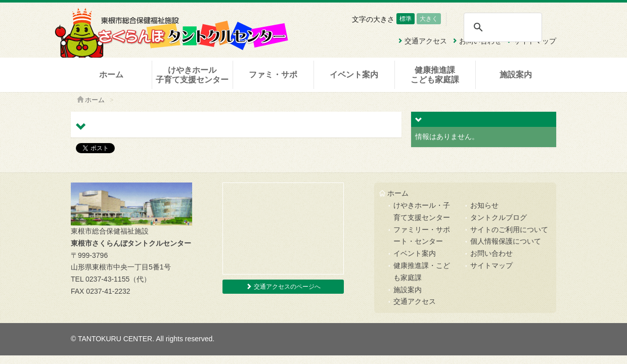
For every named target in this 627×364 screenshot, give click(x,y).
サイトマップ (491, 265)
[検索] (502, 27)
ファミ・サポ (273, 75)
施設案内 (516, 75)
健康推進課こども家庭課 (435, 75)
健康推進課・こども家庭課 (422, 271)
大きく (429, 19)
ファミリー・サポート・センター (422, 236)
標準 (406, 19)
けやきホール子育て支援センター (192, 75)
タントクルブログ (499, 217)
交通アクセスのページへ (283, 287)
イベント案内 (354, 75)
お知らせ (484, 205)
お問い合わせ (491, 253)
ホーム (111, 75)
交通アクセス (415, 301)
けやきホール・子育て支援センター (422, 211)
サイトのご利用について (509, 230)
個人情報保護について (506, 241)
